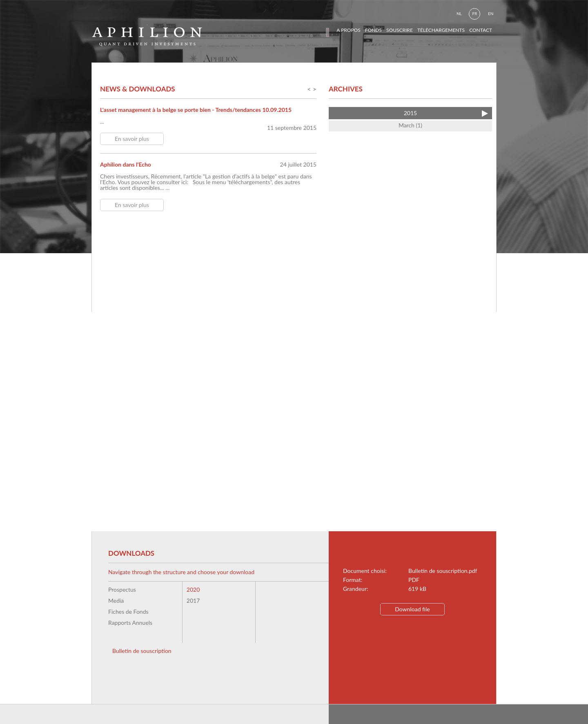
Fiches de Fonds (128, 612)
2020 (193, 589)
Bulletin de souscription (142, 651)
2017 (193, 600)
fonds (373, 30)
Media (116, 600)
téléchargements (441, 30)
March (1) (410, 125)
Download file (412, 609)
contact (481, 30)
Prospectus (122, 589)
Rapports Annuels (130, 623)
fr (474, 13)
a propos (348, 30)
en (491, 13)
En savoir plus (132, 139)
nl (459, 13)
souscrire (400, 30)
